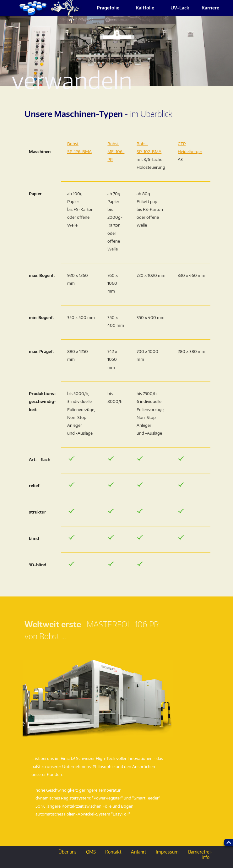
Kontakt (113, 852)
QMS (91, 852)
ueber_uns (49, 12)
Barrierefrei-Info (200, 854)
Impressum (167, 852)
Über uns (68, 852)
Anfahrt (139, 852)
